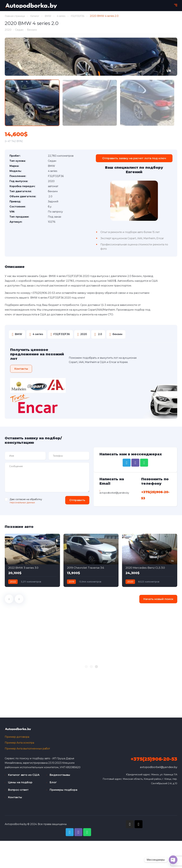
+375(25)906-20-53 (43, 294)
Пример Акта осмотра (19, 744)
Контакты (15, 799)
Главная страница (17, 16)
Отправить (75, 501)
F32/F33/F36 (85, 16)
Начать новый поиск (158, 600)
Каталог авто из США (24, 777)
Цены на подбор (20, 784)
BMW (53, 16)
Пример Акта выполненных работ (27, 750)
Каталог (39, 16)
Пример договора (17, 739)
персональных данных (22, 504)
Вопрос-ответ (18, 792)
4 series (67, 16)
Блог (53, 784)
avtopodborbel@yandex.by (159, 769)
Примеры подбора (63, 792)
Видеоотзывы (60, 777)
